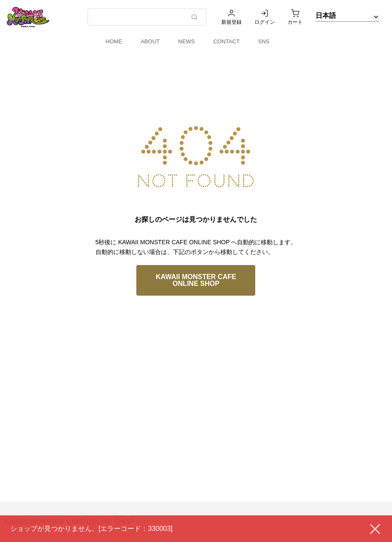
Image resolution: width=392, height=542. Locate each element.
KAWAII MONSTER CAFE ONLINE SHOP (196, 280)
